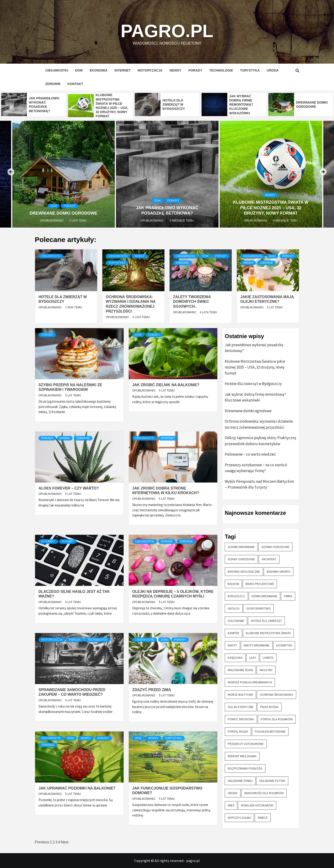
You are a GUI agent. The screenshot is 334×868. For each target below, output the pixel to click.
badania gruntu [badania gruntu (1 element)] (279, 571)
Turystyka (250, 70)
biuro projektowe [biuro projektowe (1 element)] (260, 584)
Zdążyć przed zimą (152, 690)
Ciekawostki (57, 70)
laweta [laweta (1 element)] (268, 658)
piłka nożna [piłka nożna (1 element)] (269, 707)
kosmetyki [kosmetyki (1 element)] (284, 645)
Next (65, 842)
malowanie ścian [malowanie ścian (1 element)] (240, 670)
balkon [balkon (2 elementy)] (233, 584)
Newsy (175, 70)
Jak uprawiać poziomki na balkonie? (77, 788)
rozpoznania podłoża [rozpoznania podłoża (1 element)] (245, 768)
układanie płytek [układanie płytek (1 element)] (272, 781)
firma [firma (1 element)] (288, 596)
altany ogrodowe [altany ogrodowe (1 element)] (241, 559)
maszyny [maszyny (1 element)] (266, 670)
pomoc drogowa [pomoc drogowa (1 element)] (241, 719)
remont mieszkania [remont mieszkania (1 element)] (242, 756)
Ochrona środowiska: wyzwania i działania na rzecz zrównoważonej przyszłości (259, 424)
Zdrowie (53, 84)
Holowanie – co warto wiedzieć (250, 454)
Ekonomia (98, 70)
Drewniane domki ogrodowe (64, 213)
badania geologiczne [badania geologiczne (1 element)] (244, 571)
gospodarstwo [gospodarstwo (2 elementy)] (259, 608)
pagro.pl (167, 29)
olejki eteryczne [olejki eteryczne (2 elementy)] (241, 707)
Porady (195, 70)
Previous (42, 842)
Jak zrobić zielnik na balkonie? (166, 385)
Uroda (273, 70)
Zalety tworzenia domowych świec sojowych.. (192, 302)
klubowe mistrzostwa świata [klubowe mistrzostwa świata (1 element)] (268, 633)
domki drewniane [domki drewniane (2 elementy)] (264, 596)
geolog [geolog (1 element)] (234, 608)
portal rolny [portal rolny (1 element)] (238, 731)
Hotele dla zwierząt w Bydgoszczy (174, 104)
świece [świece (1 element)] (263, 818)
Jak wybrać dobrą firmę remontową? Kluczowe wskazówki (241, 105)
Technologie (221, 70)
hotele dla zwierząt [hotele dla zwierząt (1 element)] (266, 621)
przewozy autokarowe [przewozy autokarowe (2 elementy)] (246, 744)
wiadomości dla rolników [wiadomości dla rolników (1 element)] (264, 793)
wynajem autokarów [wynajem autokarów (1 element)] (257, 805)
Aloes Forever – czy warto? (69, 488)
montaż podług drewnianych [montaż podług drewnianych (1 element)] (250, 682)
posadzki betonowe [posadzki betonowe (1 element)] (270, 731)
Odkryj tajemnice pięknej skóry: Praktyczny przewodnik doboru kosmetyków (260, 441)
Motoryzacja (150, 70)
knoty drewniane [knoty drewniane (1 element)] (257, 645)
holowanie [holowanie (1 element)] (236, 621)
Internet (122, 70)
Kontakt (75, 84)
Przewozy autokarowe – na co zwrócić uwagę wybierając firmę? (256, 468)
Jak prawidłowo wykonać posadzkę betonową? (254, 348)
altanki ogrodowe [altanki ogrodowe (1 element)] (275, 547)
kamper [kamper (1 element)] (233, 633)
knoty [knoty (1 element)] (232, 645)
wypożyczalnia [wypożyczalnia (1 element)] (239, 818)
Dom (79, 70)
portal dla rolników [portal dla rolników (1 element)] (277, 719)
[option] (33, 104)
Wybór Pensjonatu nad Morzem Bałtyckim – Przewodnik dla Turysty (259, 484)
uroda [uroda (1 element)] (233, 793)
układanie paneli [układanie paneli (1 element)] (240, 781)
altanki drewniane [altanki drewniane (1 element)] (241, 547)
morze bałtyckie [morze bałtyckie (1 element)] (240, 695)
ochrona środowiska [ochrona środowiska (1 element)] (276, 695)
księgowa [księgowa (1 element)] (235, 658)
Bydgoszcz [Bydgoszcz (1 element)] (236, 596)
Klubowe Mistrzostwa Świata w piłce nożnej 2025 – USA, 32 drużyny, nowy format (271, 208)
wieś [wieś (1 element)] (231, 805)
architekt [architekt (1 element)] (269, 559)
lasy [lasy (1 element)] (253, 658)
